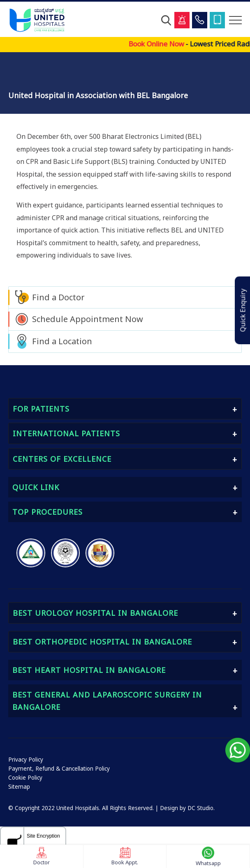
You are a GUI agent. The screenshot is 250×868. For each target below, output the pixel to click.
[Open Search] (166, 20)
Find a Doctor (58, 297)
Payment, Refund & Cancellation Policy (59, 769)
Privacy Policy (26, 760)
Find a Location (62, 341)
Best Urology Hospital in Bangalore (95, 613)
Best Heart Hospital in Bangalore (89, 670)
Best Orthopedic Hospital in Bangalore (102, 642)
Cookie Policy (25, 778)
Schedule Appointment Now (88, 319)
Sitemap (19, 787)
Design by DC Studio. (187, 808)
